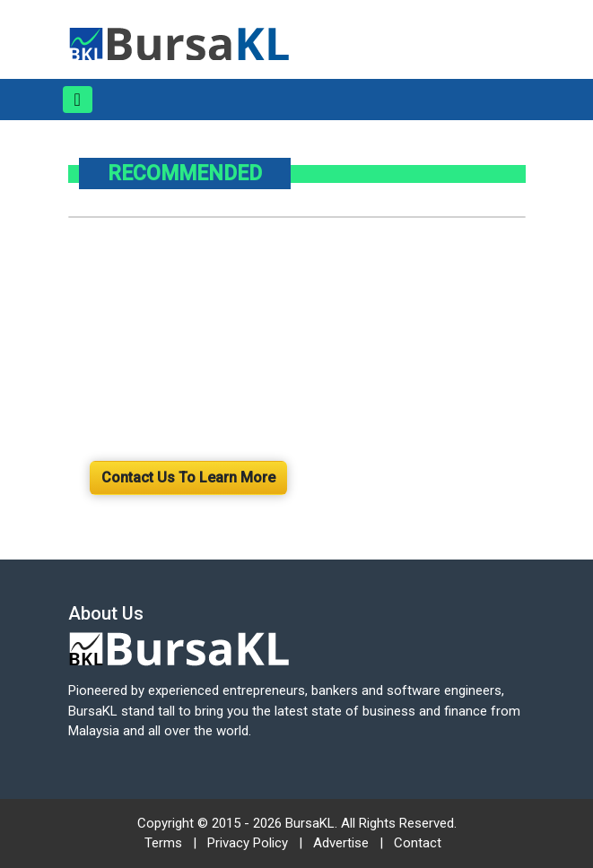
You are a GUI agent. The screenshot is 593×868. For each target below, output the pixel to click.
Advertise (341, 843)
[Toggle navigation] (78, 100)
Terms (163, 843)
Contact (418, 843)
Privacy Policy (248, 843)
